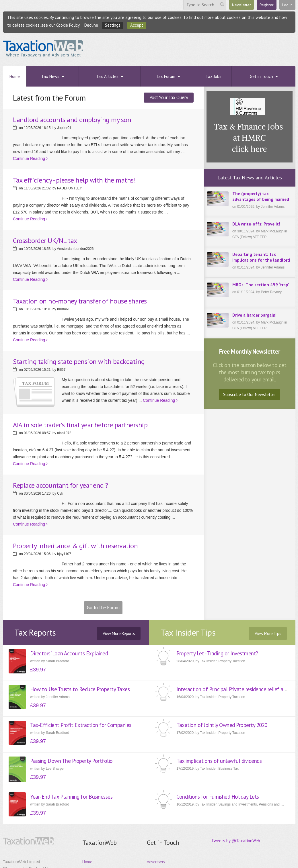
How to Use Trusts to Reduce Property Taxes (80, 689)
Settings (113, 25)
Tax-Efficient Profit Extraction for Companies (81, 725)
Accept (137, 25)
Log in (287, 5)
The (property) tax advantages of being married (261, 196)
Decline (91, 25)
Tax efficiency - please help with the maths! (74, 180)
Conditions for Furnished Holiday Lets (218, 797)
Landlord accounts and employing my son (72, 120)
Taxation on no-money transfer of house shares (80, 301)
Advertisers (156, 862)
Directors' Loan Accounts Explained (69, 653)
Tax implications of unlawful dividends (219, 761)
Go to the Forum (103, 608)
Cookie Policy (68, 25)
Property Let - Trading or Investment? (217, 653)
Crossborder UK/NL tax (45, 241)
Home (87, 862)
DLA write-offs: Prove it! (256, 224)
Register (267, 5)
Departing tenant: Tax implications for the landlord (261, 257)
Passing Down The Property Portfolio (71, 761)
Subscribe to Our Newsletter (250, 394)
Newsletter (241, 5)
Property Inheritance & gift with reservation (75, 546)
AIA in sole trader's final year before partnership (80, 425)
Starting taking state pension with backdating (79, 361)
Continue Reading (30, 158)
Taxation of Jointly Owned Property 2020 (222, 725)
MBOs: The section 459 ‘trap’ (261, 285)
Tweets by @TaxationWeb (236, 841)
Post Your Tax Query (169, 97)
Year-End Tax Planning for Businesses (71, 797)
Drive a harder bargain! (254, 315)
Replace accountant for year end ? (61, 485)
